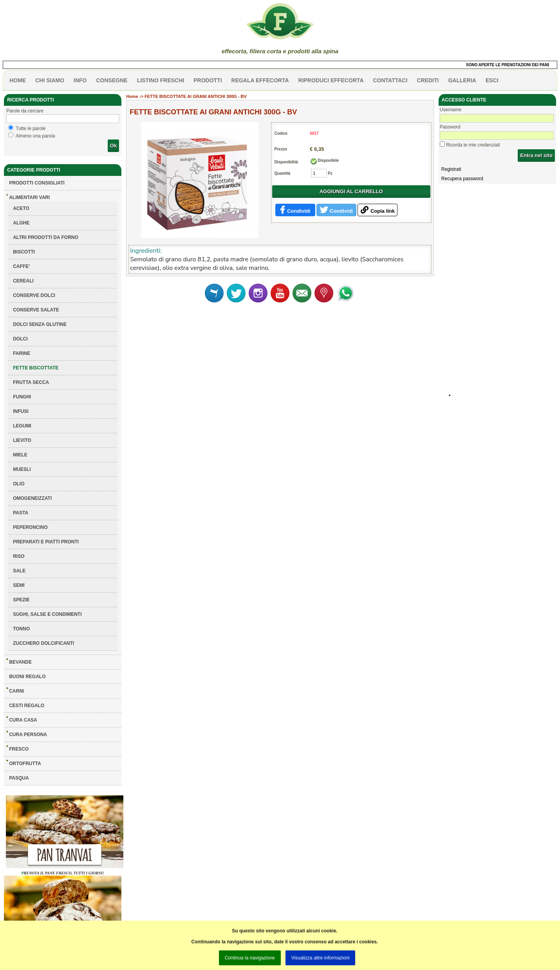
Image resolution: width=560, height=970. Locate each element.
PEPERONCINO (30, 527)
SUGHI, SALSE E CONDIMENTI (47, 614)
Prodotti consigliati (37, 183)
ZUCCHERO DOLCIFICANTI (43, 643)
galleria (462, 80)
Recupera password (462, 179)
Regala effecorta (260, 80)
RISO (19, 556)
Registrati (451, 169)
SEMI (19, 585)
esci (492, 80)
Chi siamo (50, 80)
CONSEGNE (112, 80)
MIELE (20, 455)
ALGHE (21, 223)
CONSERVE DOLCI (34, 295)
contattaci (390, 80)
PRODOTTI (208, 80)
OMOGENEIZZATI (32, 498)
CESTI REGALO (27, 706)
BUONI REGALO (27, 677)
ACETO (21, 208)
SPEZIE (21, 600)
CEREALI (23, 281)
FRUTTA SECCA (31, 382)
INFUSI (21, 411)
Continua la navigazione (250, 958)
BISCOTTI (24, 252)
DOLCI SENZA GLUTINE (40, 324)
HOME (18, 80)
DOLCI (20, 339)
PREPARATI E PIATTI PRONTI (46, 542)
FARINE (22, 353)
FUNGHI (22, 397)
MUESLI (22, 469)
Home (132, 96)
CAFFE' (21, 266)
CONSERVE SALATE (36, 310)
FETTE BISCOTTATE (36, 368)
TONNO (21, 629)
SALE (19, 571)
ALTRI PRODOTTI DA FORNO (46, 237)
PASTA (21, 513)
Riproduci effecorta (331, 80)
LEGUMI (22, 426)
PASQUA (19, 778)
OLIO (19, 484)
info (80, 80)
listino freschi (161, 80)
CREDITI (428, 80)
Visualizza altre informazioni (321, 958)
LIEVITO (22, 440)
